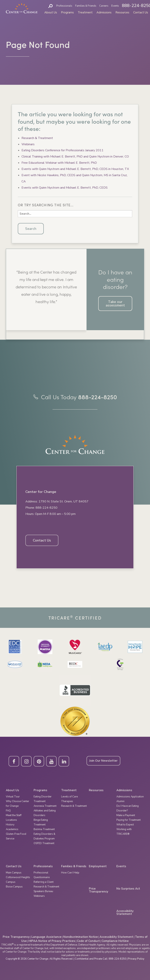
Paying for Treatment (129, 820)
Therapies (67, 801)
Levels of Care (69, 797)
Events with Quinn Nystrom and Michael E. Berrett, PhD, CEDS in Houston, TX (75, 169)
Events (115, 6)
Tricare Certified (75, 618)
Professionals (64, 6)
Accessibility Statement (125, 913)
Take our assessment (115, 304)
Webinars (28, 144)
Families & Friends (86, 6)
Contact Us (141, 12)
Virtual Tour (13, 797)
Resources (122, 12)
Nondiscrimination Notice (81, 937)
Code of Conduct (88, 941)
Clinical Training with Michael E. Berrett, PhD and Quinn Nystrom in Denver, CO (75, 157)
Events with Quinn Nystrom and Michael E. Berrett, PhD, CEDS (65, 188)
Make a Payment (126, 815)
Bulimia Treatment (44, 829)
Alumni (120, 801)
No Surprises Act (128, 889)
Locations (11, 820)
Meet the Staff (14, 815)
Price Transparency (99, 890)
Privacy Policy (136, 959)
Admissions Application (130, 797)
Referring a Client (44, 882)
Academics (12, 829)
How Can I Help (70, 873)
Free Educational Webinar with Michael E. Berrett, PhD (59, 163)
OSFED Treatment (44, 843)
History (10, 825)
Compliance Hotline (115, 941)
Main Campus (14, 873)
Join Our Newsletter (103, 761)
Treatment (85, 12)
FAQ (8, 811)
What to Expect (125, 825)
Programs (67, 12)
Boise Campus (14, 887)
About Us (51, 12)
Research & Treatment (37, 138)
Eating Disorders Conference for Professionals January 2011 (62, 150)
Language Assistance (46, 937)
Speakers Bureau (43, 891)
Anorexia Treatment (45, 806)
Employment (98, 866)
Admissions (104, 12)
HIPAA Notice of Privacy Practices (52, 941)
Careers (104, 6)
